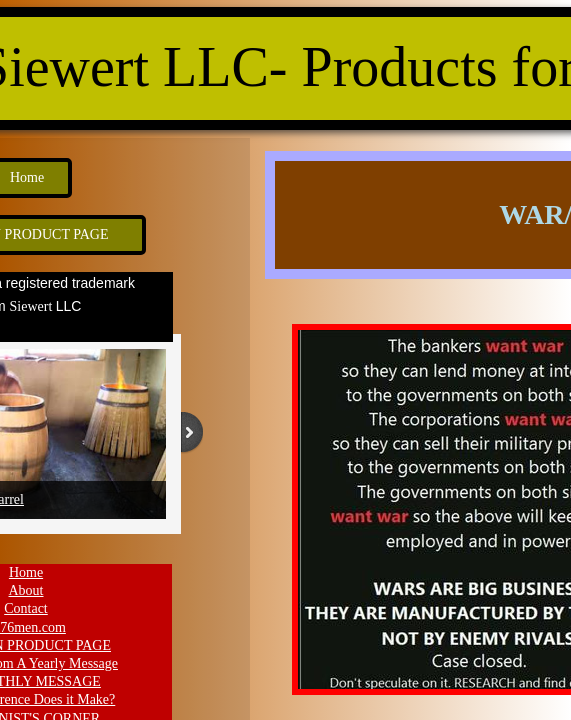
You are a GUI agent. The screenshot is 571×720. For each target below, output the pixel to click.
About (26, 590)
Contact (26, 608)
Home (26, 572)
